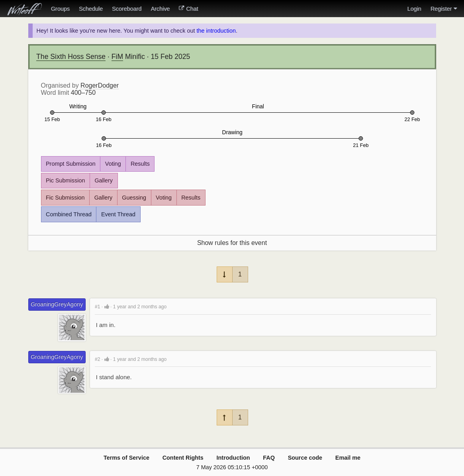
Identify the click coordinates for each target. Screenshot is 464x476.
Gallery (104, 180)
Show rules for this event (232, 243)
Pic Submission (65, 180)
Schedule (91, 9)
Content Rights (183, 458)
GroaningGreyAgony (57, 304)
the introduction (216, 31)
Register (444, 9)
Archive (160, 9)
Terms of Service (126, 458)
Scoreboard (127, 9)
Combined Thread (69, 214)
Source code (305, 458)
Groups (60, 9)
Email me (348, 458)
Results (140, 164)
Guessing (134, 198)
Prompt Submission (71, 164)
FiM (117, 57)
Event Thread (118, 214)
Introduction (233, 458)
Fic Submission (65, 198)
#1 (98, 307)
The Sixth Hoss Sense (71, 57)
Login (414, 9)
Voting (113, 164)
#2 (98, 359)
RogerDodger (100, 85)
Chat (188, 9)
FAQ (269, 458)
